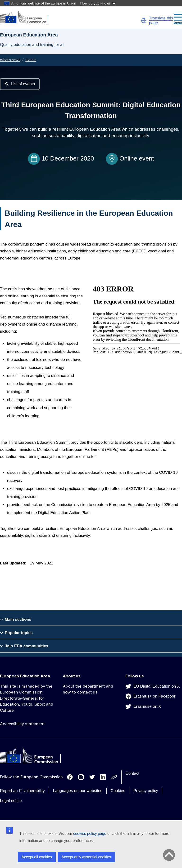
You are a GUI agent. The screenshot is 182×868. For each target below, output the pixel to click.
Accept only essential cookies (86, 857)
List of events (20, 84)
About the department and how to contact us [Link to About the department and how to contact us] (88, 689)
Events (31, 60)
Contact (133, 773)
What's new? (10, 60)
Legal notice (11, 801)
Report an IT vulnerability (22, 791)
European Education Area (25, 676)
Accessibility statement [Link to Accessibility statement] (22, 724)
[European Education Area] (27, 17)
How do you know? (98, 3)
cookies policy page (90, 834)
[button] (144, 21)
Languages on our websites (78, 791)
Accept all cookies (37, 857)
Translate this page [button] (161, 20)
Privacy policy (146, 791)
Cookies (118, 791)
